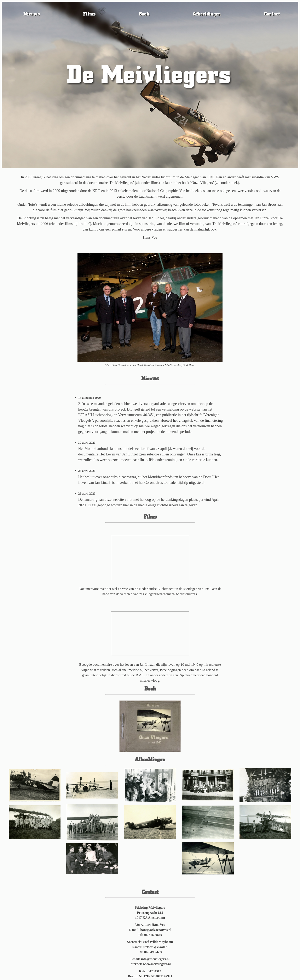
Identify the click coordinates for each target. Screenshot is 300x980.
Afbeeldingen (207, 14)
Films (89, 14)
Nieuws (32, 14)
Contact (272, 14)
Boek (144, 14)
